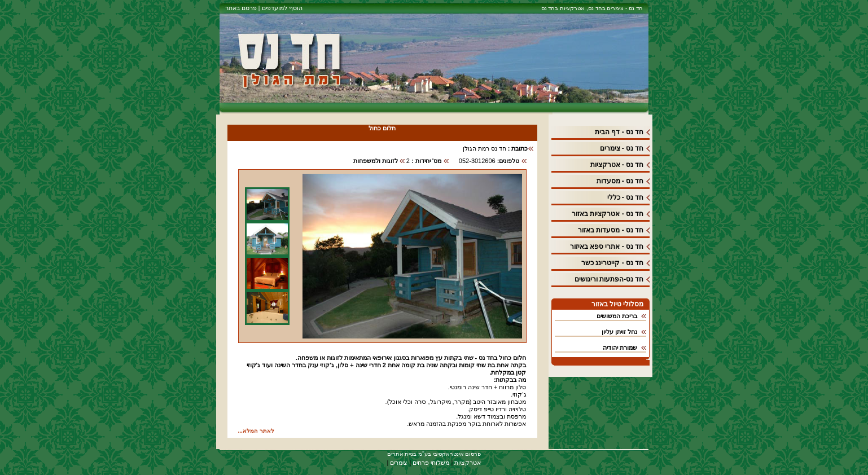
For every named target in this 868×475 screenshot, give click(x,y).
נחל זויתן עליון (619, 332)
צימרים (399, 463)
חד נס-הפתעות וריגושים (609, 279)
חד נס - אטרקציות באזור (608, 214)
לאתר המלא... (256, 431)
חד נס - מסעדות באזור (611, 230)
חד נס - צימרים (622, 148)
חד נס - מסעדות (620, 181)
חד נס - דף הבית (619, 132)
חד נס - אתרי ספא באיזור (607, 247)
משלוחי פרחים (431, 463)
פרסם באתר (241, 8)
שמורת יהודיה (620, 348)
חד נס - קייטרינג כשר (612, 263)
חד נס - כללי (626, 197)
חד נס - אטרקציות (617, 165)
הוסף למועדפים (281, 8)
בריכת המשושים (617, 316)
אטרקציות (468, 463)
